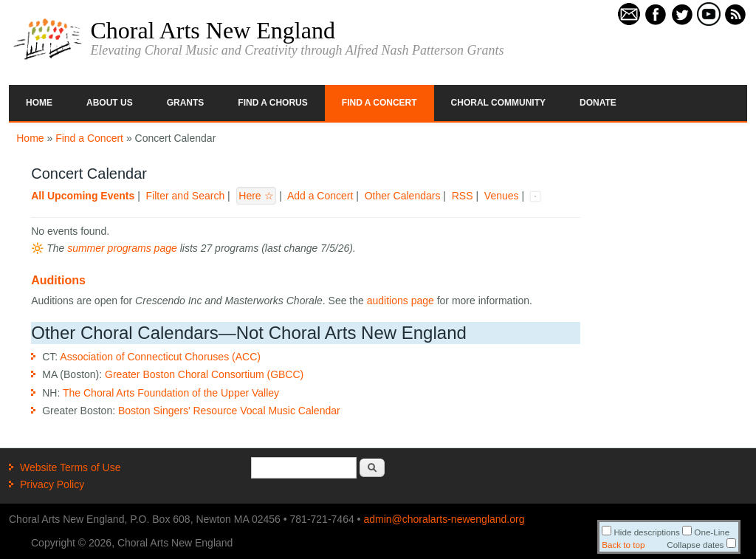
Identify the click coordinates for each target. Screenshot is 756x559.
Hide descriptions (641, 532)
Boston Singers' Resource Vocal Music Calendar (229, 411)
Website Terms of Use (70, 467)
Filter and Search (186, 196)
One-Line (706, 532)
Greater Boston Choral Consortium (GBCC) (204, 374)
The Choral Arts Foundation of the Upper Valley (171, 393)
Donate (598, 103)
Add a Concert (320, 196)
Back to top (623, 545)
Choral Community (498, 103)
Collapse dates (701, 545)
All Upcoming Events (83, 196)
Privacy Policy (52, 484)
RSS (463, 196)
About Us (110, 103)
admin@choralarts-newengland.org (444, 519)
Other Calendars (403, 196)
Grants (186, 103)
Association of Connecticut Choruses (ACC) (160, 357)
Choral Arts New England (213, 30)
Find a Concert (379, 103)
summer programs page (122, 248)
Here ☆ (256, 196)
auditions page (401, 301)
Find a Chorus (272, 103)
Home (39, 103)
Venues (502, 196)
